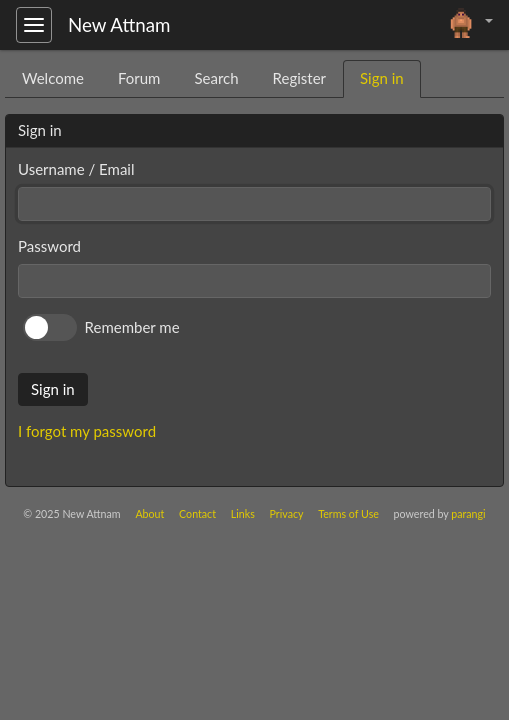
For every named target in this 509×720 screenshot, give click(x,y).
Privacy (287, 513)
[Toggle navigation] (34, 25)
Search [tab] (216, 78)
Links (243, 513)
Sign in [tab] (382, 78)
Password (49, 246)
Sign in (53, 389)
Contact (197, 513)
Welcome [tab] (53, 78)
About (149, 513)
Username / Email (76, 169)
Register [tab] (299, 78)
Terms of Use (348, 513)
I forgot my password (87, 431)
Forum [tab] (139, 78)
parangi (468, 513)
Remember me (132, 327)
